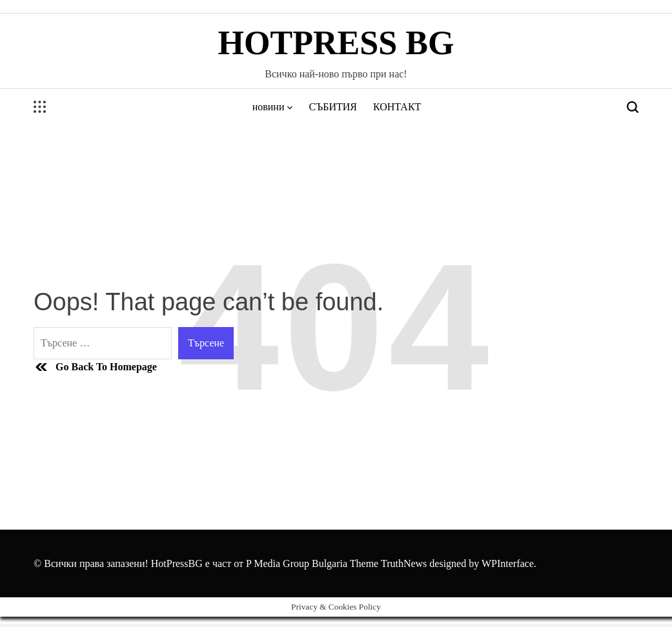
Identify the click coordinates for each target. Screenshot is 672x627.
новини (273, 107)
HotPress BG (336, 43)
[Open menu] (40, 107)
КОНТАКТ (397, 107)
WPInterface (508, 563)
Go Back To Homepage (95, 367)
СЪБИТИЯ (333, 107)
